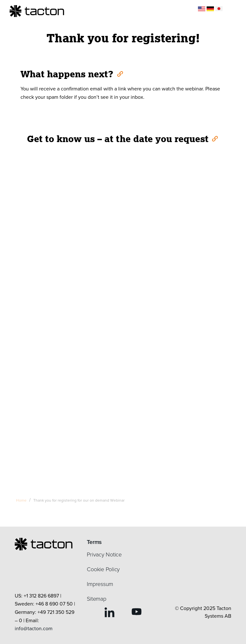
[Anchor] (120, 73)
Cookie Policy (103, 569)
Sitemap (96, 599)
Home (21, 500)
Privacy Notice (104, 555)
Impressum (100, 584)
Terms (94, 542)
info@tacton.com (34, 628)
